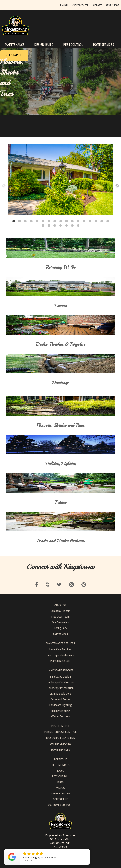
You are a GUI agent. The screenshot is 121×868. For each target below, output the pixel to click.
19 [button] (49, 226)
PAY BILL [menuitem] (64, 5)
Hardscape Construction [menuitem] (60, 682)
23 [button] (72, 226)
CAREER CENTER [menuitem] (80, 5)
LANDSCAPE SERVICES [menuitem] (60, 671)
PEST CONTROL (73, 45)
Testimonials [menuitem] (60, 765)
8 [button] (55, 221)
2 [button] (19, 221)
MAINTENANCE (15, 45)
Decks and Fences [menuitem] (60, 699)
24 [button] (78, 226)
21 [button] (60, 226)
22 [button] (66, 226)
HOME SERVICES (103, 45)
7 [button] (49, 221)
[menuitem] (112, 5)
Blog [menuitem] (60, 782)
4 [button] (31, 221)
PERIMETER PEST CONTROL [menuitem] (60, 732)
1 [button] (14, 221)
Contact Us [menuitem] (61, 799)
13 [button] (84, 221)
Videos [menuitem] (60, 788)
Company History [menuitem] (61, 611)
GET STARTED (14, 55)
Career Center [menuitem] (60, 794)
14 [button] (90, 221)
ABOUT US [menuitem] (60, 605)
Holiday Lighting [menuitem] (60, 711)
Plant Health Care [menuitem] (60, 661)
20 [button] (55, 226)
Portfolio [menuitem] (61, 759)
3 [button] (25, 221)
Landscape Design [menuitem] (60, 677)
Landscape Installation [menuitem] (61, 688)
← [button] (4, 186)
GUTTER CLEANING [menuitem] (61, 744)
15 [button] (96, 221)
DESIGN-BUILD (44, 45)
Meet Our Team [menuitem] (60, 617)
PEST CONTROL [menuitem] (61, 726)
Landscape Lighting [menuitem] (61, 705)
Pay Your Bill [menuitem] (61, 777)
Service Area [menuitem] (60, 634)
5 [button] (37, 221)
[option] (60, 180)
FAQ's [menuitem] (61, 771)
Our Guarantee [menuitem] (60, 622)
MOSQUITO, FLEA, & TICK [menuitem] (61, 738)
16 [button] (102, 221)
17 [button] (107, 221)
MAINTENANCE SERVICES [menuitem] (60, 643)
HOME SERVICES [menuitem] (61, 750)
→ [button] (117, 186)
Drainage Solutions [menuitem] (60, 694)
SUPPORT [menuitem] (97, 5)
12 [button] (78, 221)
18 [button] (43, 226)
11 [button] (72, 221)
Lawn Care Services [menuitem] (60, 650)
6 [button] (43, 221)
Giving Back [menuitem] (60, 628)
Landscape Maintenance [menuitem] (61, 655)
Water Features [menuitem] (60, 717)
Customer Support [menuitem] (60, 805)
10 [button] (66, 221)
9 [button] (60, 221)
